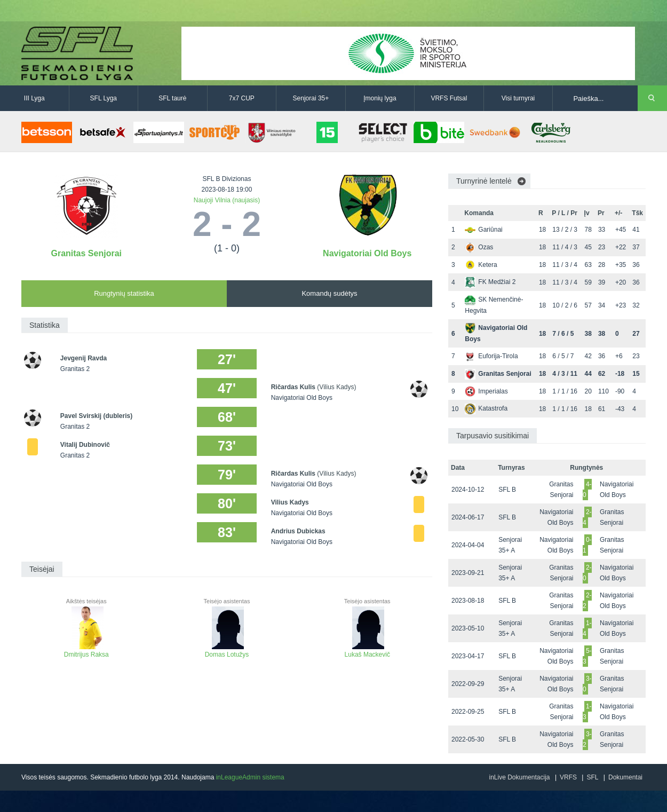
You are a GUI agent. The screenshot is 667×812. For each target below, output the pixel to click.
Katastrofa (486, 408)
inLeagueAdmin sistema (250, 777)
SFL (592, 777)
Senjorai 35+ (311, 98)
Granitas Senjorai (87, 253)
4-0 (587, 490)
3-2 (587, 739)
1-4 (587, 628)
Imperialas (486, 391)
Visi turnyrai (518, 98)
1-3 (587, 712)
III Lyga (34, 98)
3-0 (587, 684)
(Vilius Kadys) (336, 387)
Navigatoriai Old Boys (367, 253)
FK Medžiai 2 (490, 282)
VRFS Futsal (449, 98)
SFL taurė (172, 98)
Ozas (479, 247)
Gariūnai (483, 230)
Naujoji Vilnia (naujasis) (227, 200)
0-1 (587, 545)
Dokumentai (625, 777)
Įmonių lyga (380, 98)
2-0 (587, 573)
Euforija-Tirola (491, 356)
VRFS (568, 777)
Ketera (481, 265)
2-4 (587, 517)
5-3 (587, 656)
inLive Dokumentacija (519, 777)
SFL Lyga (104, 98)
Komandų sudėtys (329, 293)
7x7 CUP (242, 98)
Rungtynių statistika (124, 293)
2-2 (587, 601)
